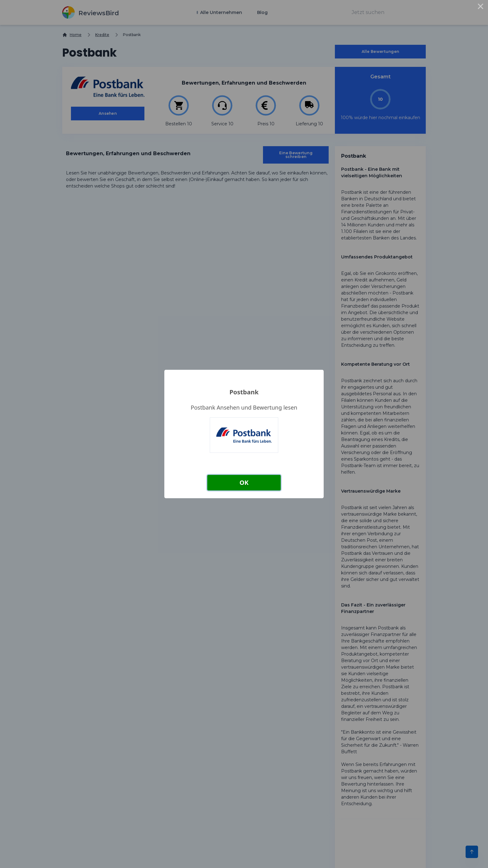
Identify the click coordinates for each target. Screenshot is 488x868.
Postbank (244, 392)
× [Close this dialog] (481, 7)
